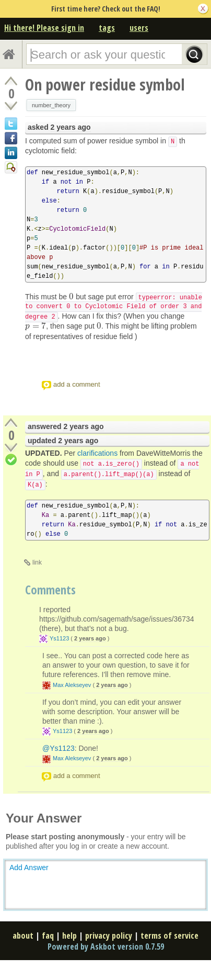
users (139, 28)
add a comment (77, 384)
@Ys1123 (58, 748)
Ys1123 (59, 638)
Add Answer (29, 868)
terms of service (169, 936)
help (69, 936)
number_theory (51, 105)
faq (48, 936)
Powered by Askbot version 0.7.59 (106, 947)
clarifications (97, 453)
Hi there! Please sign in (44, 28)
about (23, 936)
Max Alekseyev (72, 685)
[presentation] (71, 297)
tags (107, 28)
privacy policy (109, 936)
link (37, 562)
